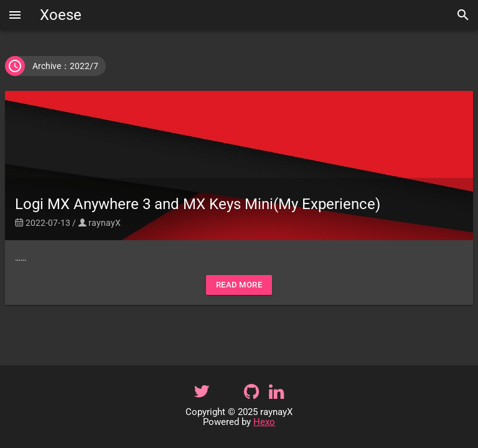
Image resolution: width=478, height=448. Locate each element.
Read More (239, 285)
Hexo (264, 422)
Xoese (61, 15)
